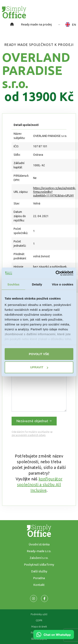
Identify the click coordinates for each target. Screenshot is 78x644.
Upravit (39, 367)
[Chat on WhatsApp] (54, 638)
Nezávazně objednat (34, 421)
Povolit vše (39, 354)
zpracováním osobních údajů (29, 435)
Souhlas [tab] (14, 284)
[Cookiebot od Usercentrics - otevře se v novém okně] (56, 273)
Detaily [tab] (37, 284)
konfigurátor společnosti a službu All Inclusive (40, 485)
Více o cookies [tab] (63, 284)
